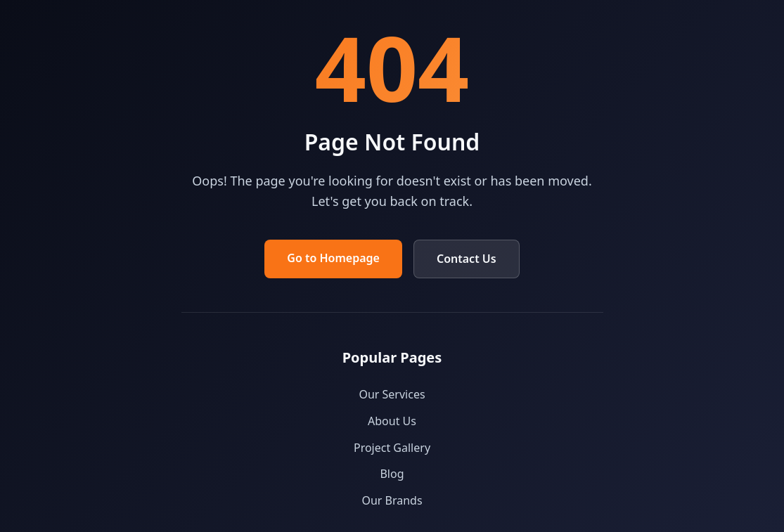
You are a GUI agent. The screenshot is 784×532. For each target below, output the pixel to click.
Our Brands (392, 500)
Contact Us (467, 259)
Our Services (392, 394)
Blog (392, 474)
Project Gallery (392, 448)
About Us (392, 421)
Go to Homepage (333, 258)
